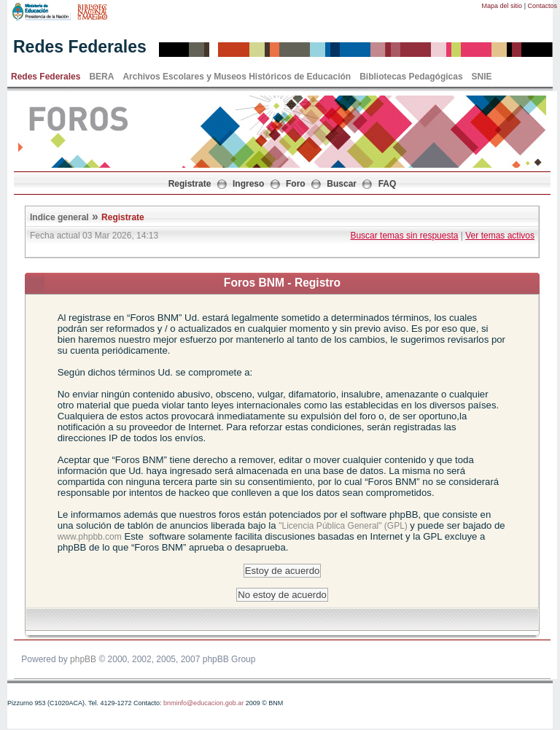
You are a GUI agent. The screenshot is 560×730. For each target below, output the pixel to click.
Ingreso (248, 184)
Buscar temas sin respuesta (404, 236)
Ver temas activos (500, 236)
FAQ (388, 184)
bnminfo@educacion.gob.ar (203, 703)
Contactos (542, 6)
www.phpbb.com (90, 537)
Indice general (59, 217)
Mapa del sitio (502, 6)
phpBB (83, 659)
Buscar (342, 184)
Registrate (190, 184)
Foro (296, 184)
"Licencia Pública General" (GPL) (344, 526)
